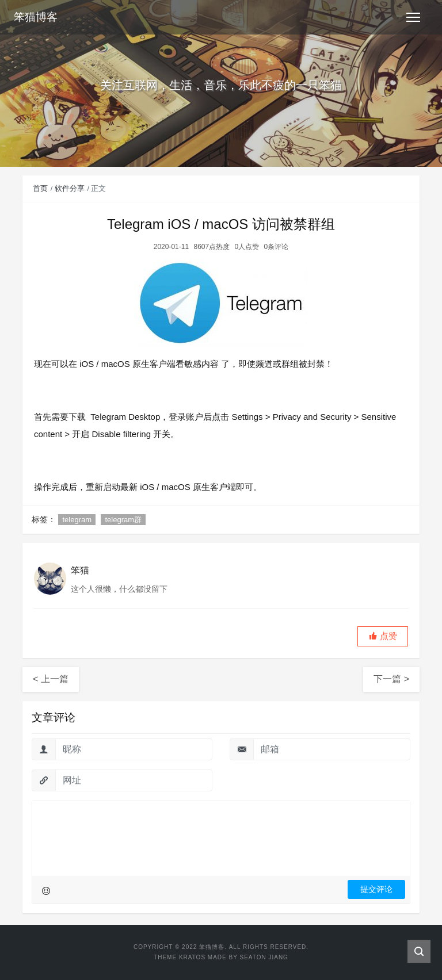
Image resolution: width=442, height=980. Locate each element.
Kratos (192, 957)
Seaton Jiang (264, 957)
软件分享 (70, 188)
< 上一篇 (51, 679)
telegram (77, 520)
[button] (383, 636)
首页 (40, 188)
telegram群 (123, 520)
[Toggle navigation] (413, 17)
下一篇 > (391, 679)
